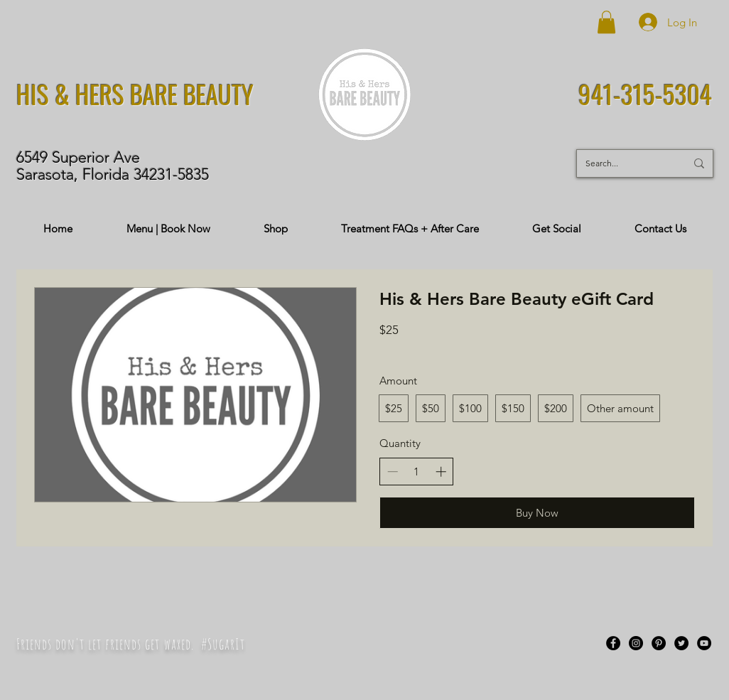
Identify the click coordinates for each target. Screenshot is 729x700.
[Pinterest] (659, 643)
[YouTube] (704, 643)
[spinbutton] (417, 472)
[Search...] (625, 163)
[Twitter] (681, 643)
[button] (606, 22)
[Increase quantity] (441, 472)
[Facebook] (613, 643)
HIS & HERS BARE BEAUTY (135, 94)
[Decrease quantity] (393, 472)
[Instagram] (636, 643)
